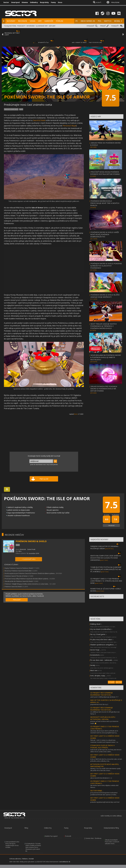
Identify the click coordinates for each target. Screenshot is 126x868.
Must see (94, 670)
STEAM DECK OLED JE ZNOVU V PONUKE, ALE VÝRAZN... (102, 746)
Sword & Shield (39, 120)
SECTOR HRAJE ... (97, 791)
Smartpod (15, 2)
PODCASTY (21, 26)
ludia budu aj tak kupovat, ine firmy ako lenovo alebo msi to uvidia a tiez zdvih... (106, 751)
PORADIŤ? (115, 26)
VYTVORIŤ (111, 682)
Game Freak (31, 549)
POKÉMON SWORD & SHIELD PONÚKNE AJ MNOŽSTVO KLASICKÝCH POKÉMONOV (106, 266)
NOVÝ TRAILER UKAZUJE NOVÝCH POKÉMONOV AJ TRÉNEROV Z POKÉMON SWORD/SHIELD (104, 326)
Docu (60, 2)
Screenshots (95, 655)
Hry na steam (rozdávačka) (100, 629)
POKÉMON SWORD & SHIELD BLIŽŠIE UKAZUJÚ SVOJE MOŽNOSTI (105, 296)
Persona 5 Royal (70, 126)
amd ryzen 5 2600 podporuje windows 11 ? (104, 697)
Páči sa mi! (44, 479)
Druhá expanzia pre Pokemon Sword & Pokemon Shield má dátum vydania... (30, 573)
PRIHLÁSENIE (115, 2)
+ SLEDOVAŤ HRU (29, 559)
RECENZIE (23, 21)
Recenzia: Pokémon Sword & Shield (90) (18, 571)
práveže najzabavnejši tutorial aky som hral (105, 802)
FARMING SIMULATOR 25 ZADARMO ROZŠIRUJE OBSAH (104, 547)
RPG (20, 551)
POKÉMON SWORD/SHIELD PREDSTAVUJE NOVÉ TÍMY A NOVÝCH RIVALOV (105, 203)
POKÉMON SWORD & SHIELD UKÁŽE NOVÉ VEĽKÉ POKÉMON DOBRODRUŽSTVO (105, 234)
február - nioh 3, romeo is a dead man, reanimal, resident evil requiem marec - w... (105, 741)
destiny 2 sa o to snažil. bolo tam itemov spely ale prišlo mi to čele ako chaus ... (105, 769)
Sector (6, 2)
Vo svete (107, 515)
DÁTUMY (52, 26)
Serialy (93, 665)
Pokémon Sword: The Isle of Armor (16, 576)
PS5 (99, 21)
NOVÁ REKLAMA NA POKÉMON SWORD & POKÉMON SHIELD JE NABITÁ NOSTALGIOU (106, 357)
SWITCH (108, 21)
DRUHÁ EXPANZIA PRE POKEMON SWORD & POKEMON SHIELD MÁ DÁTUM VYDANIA (104, 389)
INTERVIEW (31, 26)
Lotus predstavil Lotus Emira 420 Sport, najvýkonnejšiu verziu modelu (12, 845)
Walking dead (95, 624)
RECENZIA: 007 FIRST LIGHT (12, 34)
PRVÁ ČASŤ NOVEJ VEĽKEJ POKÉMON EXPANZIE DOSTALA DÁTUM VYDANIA (105, 173)
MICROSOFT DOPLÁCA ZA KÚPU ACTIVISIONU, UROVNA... (103, 718)
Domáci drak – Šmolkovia (93, 838)
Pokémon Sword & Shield (13, 587)
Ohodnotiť (111, 525)
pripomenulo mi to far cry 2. (99, 704)
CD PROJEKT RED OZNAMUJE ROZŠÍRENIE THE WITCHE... (102, 694)
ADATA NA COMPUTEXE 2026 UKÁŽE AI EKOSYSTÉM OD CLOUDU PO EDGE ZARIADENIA (106, 558)
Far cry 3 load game (98, 634)
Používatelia (115, 515)
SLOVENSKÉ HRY (42, 26)
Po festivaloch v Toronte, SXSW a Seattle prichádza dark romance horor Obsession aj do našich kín (33, 847)
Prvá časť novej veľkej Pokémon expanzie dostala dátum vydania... (27, 579)
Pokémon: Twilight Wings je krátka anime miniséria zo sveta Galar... (27, 584)
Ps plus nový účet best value (101, 639)
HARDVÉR (49, 21)
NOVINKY (11, 21)
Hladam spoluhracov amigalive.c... (103, 645)
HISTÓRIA (13, 26)
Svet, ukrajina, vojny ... (98, 676)
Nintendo (23, 549)
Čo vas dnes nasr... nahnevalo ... (102, 660)
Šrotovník (68, 836)
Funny (53, 2)
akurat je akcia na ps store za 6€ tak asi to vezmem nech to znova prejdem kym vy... (104, 732)
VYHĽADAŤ (90, 26)
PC (77, 21)
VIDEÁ (32, 21)
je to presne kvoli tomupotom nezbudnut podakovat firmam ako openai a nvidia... (104, 794)
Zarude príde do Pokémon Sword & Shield (19, 581)
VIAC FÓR (119, 682)
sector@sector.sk (65, 862)
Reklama (25, 859)
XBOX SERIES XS (88, 21)
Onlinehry (34, 2)
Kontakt (31, 859)
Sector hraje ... (96, 650)
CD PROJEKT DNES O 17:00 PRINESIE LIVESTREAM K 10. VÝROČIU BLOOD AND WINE (106, 581)
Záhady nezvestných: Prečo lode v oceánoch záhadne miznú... (112, 842)
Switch (21, 109)
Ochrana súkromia (15, 859)
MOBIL (117, 21)
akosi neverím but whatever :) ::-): (101, 778)
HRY (40, 21)
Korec (76, 414)
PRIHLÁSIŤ (17, 600)
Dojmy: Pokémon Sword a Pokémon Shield (19, 568)
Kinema (25, 2)
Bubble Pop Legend (51, 836)
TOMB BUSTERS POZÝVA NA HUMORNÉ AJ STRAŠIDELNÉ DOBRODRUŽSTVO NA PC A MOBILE (106, 569)
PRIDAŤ (103, 26)
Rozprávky (44, 2)
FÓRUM (59, 21)
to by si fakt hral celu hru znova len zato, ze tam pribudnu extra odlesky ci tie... (106, 760)
